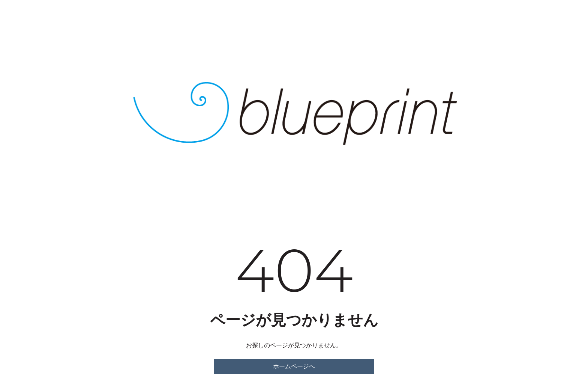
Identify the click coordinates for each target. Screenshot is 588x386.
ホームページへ (294, 366)
